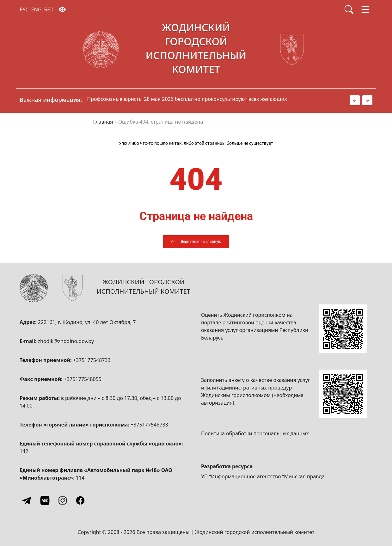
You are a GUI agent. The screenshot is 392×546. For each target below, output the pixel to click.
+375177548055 (83, 379)
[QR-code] (343, 329)
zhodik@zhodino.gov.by (66, 341)
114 (80, 478)
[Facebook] (80, 500)
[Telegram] (27, 500)
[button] (355, 100)
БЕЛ (49, 9)
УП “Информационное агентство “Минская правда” (264, 476)
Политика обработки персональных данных (255, 433)
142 (24, 451)
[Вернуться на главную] (196, 242)
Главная (103, 122)
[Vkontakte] (45, 500)
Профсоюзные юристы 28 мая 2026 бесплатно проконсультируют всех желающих (187, 99)
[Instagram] (63, 500)
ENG (37, 9)
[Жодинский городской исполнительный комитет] (196, 50)
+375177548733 (92, 360)
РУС (24, 9)
